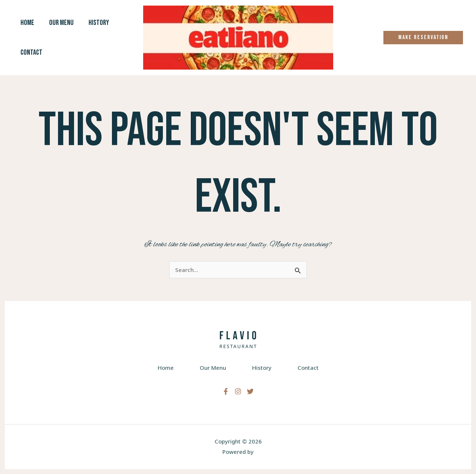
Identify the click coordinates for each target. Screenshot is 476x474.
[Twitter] (250, 391)
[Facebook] (226, 391)
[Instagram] (238, 391)
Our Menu (61, 23)
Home (27, 23)
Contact (31, 52)
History (99, 23)
